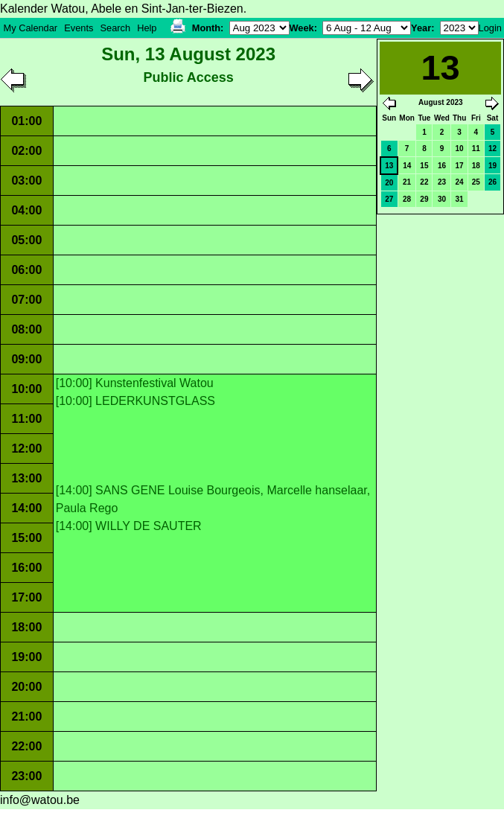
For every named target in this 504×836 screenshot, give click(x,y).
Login (490, 28)
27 (389, 199)
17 (460, 166)
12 (492, 149)
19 (492, 166)
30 (442, 199)
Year (421, 28)
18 (476, 166)
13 (389, 166)
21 (407, 182)
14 (407, 166)
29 (424, 199)
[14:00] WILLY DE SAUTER (129, 526)
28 (407, 199)
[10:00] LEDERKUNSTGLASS (135, 401)
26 (492, 182)
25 (476, 182)
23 (442, 182)
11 (476, 149)
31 (460, 199)
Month (206, 28)
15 (424, 166)
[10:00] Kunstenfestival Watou (135, 383)
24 (460, 182)
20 (389, 183)
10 (460, 149)
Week (302, 28)
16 (442, 166)
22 (424, 182)
